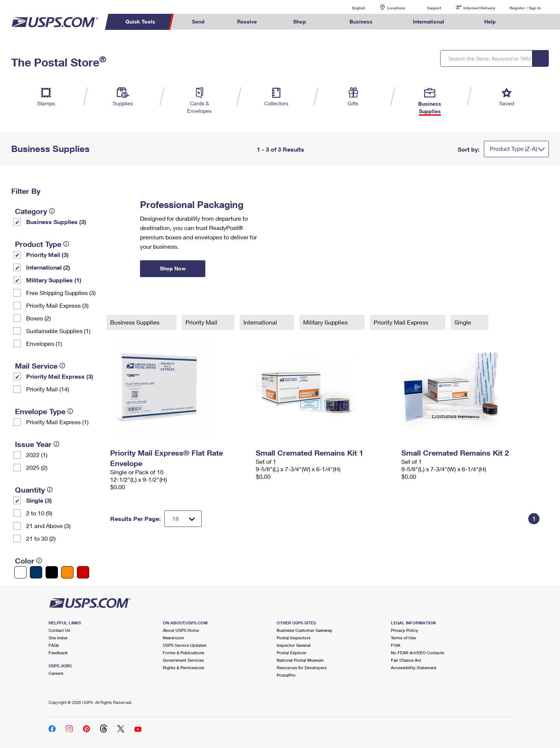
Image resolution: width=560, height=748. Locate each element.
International (261, 322)
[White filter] (20, 572)
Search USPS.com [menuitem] (526, 22)
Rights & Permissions (183, 668)
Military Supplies (326, 322)
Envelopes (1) (44, 343)
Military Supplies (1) (54, 280)
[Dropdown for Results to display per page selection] (183, 519)
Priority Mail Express (402, 322)
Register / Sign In (525, 8)
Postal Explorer (292, 653)
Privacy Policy (405, 630)
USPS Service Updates (185, 645)
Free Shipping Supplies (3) (61, 293)
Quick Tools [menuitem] (140, 21)
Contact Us (59, 630)
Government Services (183, 660)
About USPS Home (181, 630)
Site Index (58, 638)
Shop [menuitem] (300, 21)
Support (434, 8)
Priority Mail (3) (47, 254)
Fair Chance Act (406, 660)
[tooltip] (52, 211)
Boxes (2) (38, 318)
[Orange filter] (67, 572)
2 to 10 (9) (39, 513)
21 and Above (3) (48, 526)
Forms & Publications (183, 653)
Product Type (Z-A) (514, 149)
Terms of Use (403, 638)
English (351, 8)
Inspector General (294, 645)
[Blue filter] (36, 572)
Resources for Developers (302, 668)
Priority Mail (202, 322)
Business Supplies (136, 322)
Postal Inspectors (294, 638)
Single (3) (39, 500)
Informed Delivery (479, 8)
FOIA (396, 645)
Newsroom (173, 638)
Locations (396, 8)
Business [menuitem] (361, 21)
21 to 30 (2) (41, 538)
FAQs (54, 645)
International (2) (48, 267)
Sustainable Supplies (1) (58, 331)
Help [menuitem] (490, 21)
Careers (56, 673)
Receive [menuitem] (247, 21)
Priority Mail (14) (48, 389)
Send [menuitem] (198, 21)
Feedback (58, 653)
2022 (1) (37, 455)
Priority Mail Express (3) (57, 305)
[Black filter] (52, 572)
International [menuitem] (429, 21)
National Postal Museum (300, 660)
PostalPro (286, 675)
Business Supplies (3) (56, 222)
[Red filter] (83, 572)
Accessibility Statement (414, 668)
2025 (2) (37, 467)
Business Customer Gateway (304, 630)
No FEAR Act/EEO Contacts (418, 653)
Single (463, 322)
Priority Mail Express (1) (57, 422)
